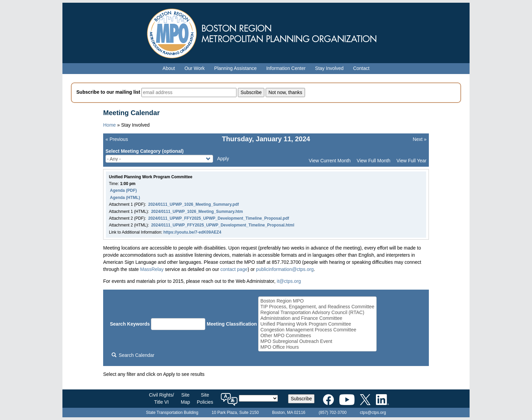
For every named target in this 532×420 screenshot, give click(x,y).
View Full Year (412, 161)
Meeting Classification (232, 324)
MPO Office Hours (317, 347)
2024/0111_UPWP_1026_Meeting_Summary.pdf (194, 204)
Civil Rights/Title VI (161, 398)
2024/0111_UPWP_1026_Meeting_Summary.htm (197, 212)
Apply (223, 159)
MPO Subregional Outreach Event (317, 341)
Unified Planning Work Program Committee (317, 324)
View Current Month (330, 161)
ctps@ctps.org (373, 413)
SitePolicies (205, 398)
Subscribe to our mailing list (108, 92)
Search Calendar (133, 355)
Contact (361, 68)
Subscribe (301, 399)
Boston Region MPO (317, 301)
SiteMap (185, 398)
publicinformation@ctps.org (285, 269)
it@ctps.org (289, 281)
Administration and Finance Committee (317, 318)
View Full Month (373, 161)
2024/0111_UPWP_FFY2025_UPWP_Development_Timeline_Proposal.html (223, 225)
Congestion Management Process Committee (317, 330)
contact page (234, 269)
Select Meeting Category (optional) (145, 151)
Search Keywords (130, 324)
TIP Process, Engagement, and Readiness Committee (317, 307)
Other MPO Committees (317, 336)
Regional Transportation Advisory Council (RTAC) (317, 313)
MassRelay (152, 269)
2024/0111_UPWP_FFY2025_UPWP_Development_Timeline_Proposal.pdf (219, 218)
